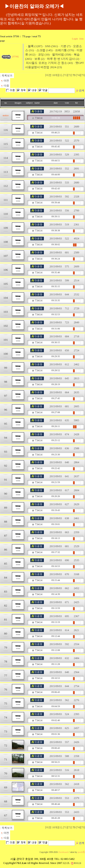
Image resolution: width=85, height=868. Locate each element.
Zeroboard (63, 852)
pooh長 (81, 852)
